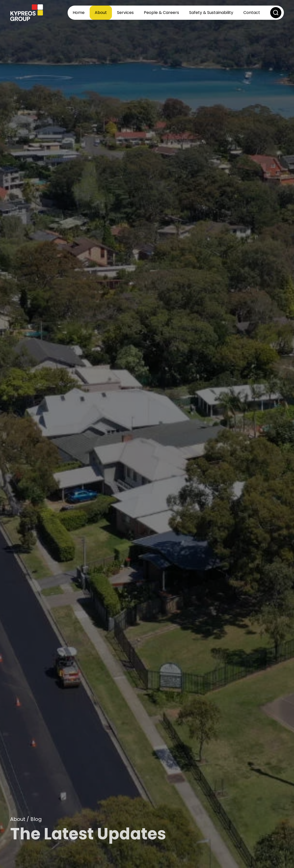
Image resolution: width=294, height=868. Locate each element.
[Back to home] (27, 13)
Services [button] (125, 13)
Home (79, 13)
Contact (252, 13)
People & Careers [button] (161, 13)
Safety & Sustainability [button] (211, 13)
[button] (276, 13)
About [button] (101, 13)
